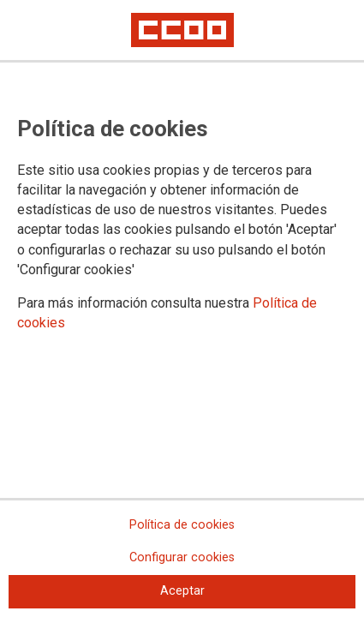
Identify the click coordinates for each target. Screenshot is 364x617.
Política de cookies (182, 525)
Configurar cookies (182, 557)
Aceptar (182, 591)
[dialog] (182, 308)
